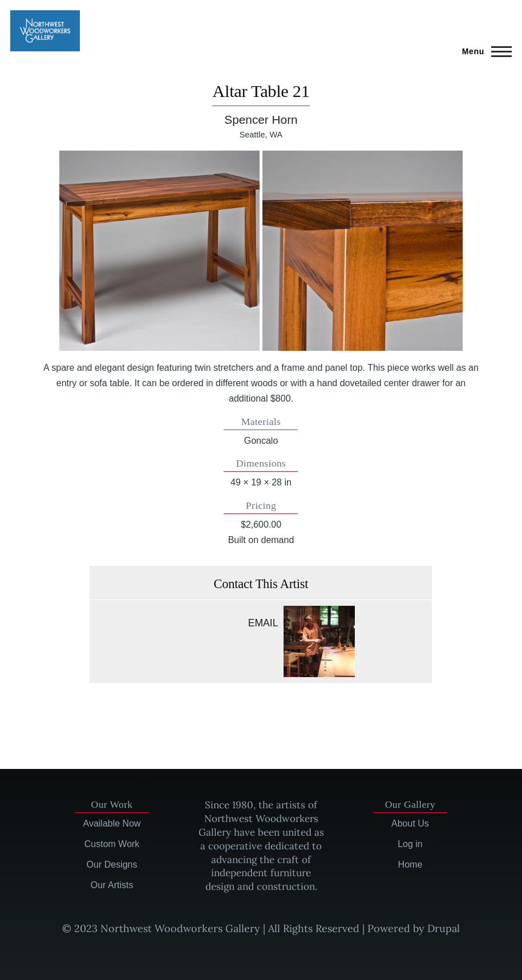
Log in (410, 844)
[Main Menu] (483, 51)
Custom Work (112, 844)
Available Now (112, 823)
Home (410, 864)
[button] (159, 251)
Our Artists (112, 885)
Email (263, 623)
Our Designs (112, 864)
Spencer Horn (261, 120)
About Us (410, 823)
